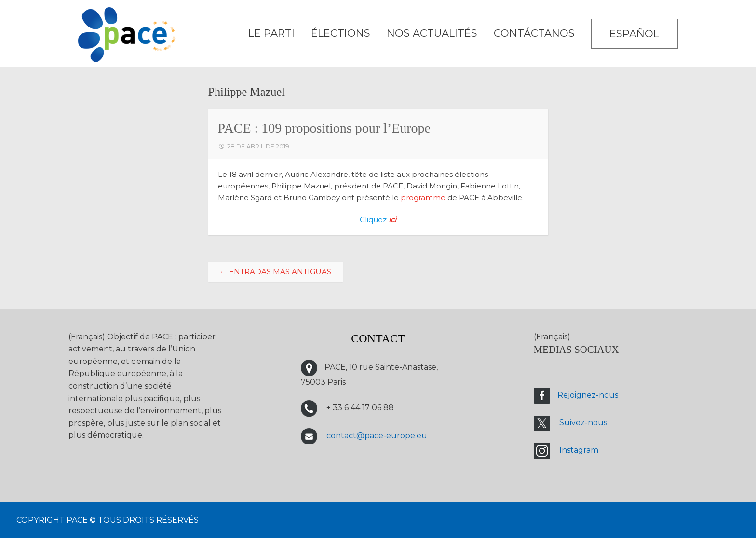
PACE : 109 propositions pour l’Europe (324, 128)
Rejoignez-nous (588, 395)
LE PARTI (271, 33)
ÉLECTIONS (341, 33)
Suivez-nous (583, 423)
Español (634, 34)
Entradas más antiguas (276, 272)
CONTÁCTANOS (534, 33)
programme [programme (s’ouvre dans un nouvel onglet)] (423, 197)
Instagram (579, 450)
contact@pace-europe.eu (377, 436)
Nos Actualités (432, 33)
